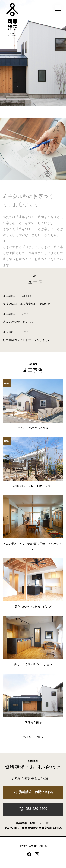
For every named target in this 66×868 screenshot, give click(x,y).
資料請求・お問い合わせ (33, 792)
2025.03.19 (9, 296)
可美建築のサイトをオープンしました (27, 340)
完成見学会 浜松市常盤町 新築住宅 (28, 304)
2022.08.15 (9, 332)
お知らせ (26, 314)
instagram (37, 854)
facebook (29, 854)
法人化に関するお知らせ (18, 322)
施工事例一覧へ (33, 737)
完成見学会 (26, 296)
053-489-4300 (33, 809)
